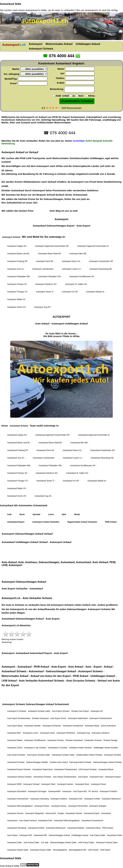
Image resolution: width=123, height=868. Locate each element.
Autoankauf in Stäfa (36, 10)
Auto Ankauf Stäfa (10, 866)
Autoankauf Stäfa (11, 4)
